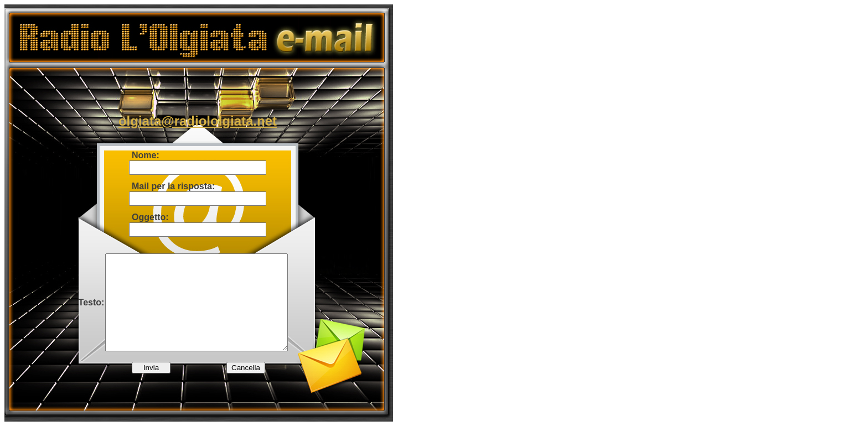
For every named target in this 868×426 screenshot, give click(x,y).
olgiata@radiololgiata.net (198, 121)
